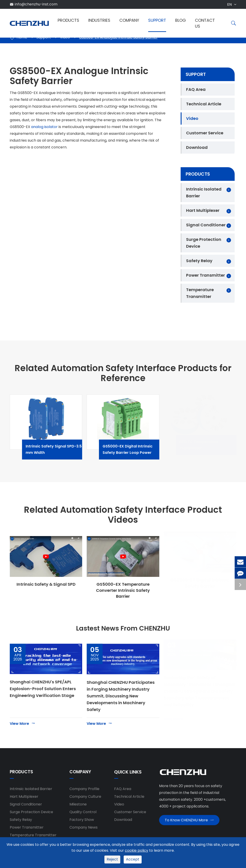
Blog (181, 20)
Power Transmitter (205, 275)
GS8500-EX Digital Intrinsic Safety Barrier (200, 588)
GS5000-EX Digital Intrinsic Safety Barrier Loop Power (135, 449)
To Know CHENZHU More (189, 824)
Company (129, 20)
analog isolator (44, 127)
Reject (112, 859)
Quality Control (83, 814)
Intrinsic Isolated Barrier (204, 192)
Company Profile (84, 791)
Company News (84, 830)
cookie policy (137, 850)
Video (192, 118)
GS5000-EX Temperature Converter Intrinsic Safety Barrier (123, 591)
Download (197, 147)
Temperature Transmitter (200, 293)
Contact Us (205, 23)
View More (23, 726)
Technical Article (204, 104)
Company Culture (85, 799)
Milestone (78, 807)
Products (68, 20)
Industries (99, 20)
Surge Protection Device (204, 243)
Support (157, 20)
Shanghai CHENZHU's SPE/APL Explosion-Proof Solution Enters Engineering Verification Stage (43, 691)
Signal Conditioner (206, 225)
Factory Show (82, 822)
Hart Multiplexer (203, 210)
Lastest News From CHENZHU (123, 630)
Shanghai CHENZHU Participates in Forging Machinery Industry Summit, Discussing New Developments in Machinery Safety (121, 698)
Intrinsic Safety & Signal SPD (46, 584)
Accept (133, 859)
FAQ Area (196, 89)
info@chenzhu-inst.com (36, 4)
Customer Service (205, 133)
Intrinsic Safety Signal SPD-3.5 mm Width (58, 449)
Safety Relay (199, 261)
